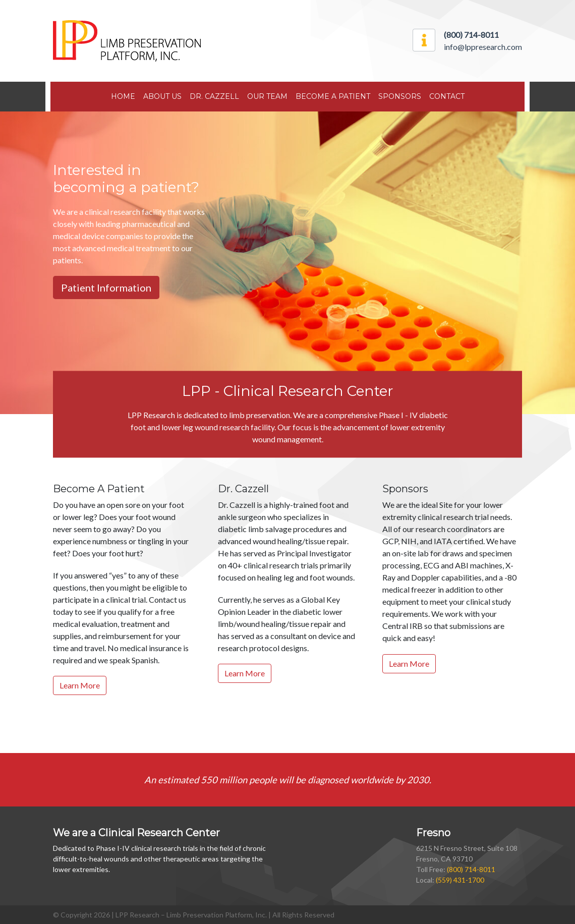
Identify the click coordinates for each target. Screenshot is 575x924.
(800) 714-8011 (471, 869)
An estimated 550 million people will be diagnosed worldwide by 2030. (288, 780)
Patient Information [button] (106, 287)
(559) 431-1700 (460, 880)
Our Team (267, 96)
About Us (162, 96)
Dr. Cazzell (214, 96)
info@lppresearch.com (483, 47)
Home (123, 96)
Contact (447, 96)
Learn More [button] (80, 685)
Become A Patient (333, 96)
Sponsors (400, 96)
